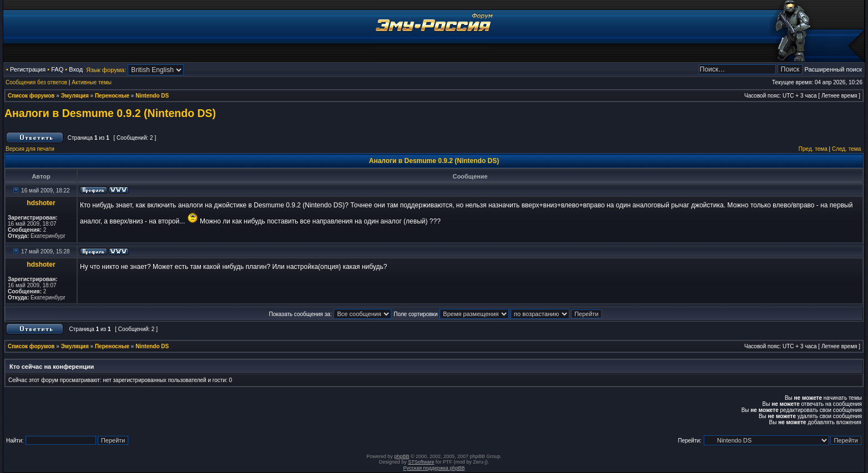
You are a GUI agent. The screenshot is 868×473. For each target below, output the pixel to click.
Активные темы (92, 82)
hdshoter (41, 203)
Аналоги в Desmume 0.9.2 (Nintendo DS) (110, 113)
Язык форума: (106, 70)
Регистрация (28, 69)
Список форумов (31, 96)
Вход (76, 69)
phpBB (402, 456)
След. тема (846, 149)
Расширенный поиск (833, 69)
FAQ (57, 69)
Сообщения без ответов (36, 82)
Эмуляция (75, 96)
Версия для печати (30, 149)
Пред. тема (813, 149)
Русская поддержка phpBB (434, 468)
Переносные (112, 96)
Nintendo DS (152, 96)
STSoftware (421, 462)
